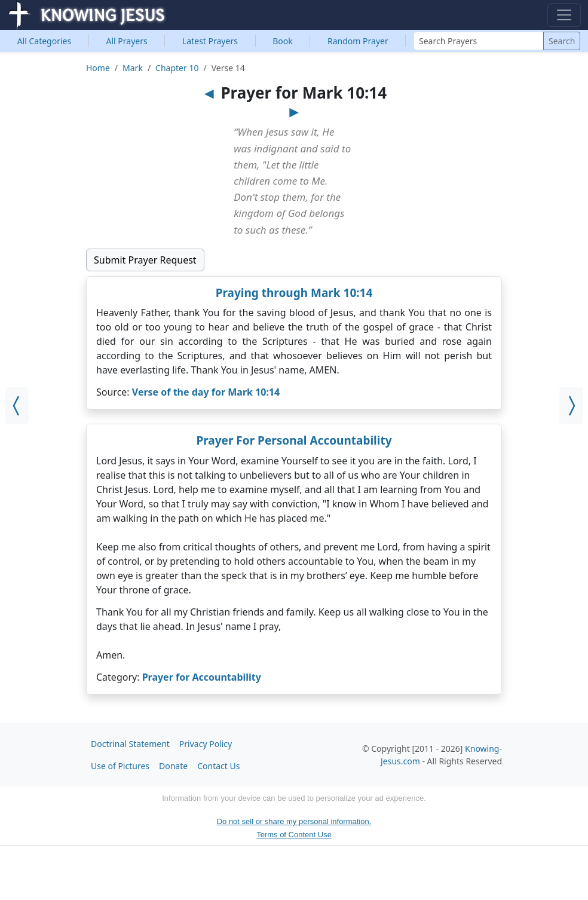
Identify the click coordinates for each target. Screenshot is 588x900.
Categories (45, 41)
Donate (173, 766)
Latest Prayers (210, 41)
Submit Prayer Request (145, 260)
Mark (133, 68)
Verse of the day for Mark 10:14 (206, 392)
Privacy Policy (206, 744)
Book (283, 41)
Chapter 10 (177, 68)
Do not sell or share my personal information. (294, 821)
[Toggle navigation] (564, 15)
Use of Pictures (120, 766)
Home (98, 68)
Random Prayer (358, 41)
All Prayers (127, 41)
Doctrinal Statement (130, 744)
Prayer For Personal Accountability (294, 440)
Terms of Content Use (294, 835)
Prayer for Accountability (202, 677)
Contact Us (218, 766)
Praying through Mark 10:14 (294, 293)
